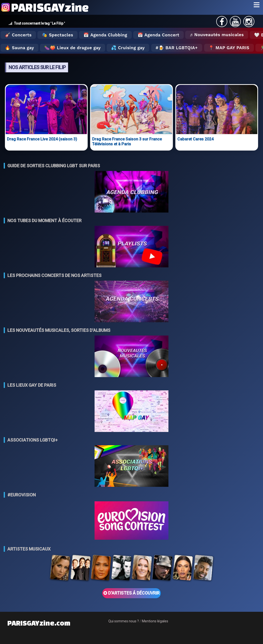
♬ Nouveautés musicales (217, 35)
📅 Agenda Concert (158, 35)
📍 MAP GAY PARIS (229, 48)
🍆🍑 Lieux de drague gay (73, 48)
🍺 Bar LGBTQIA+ (178, 48)
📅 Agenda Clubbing (105, 35)
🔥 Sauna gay (19, 48)
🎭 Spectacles (58, 35)
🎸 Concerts (18, 35)
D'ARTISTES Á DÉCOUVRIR (131, 593)
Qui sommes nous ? (124, 621)
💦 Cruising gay (128, 48)
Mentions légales (155, 621)
